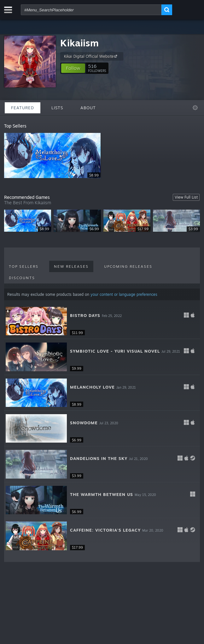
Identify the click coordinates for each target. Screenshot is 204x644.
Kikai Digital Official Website (91, 56)
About (88, 108)
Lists (57, 108)
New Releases (71, 266)
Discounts (22, 278)
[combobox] (91, 10)
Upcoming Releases (128, 266)
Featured (23, 108)
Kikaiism (79, 43)
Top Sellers (24, 266)
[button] (73, 68)
